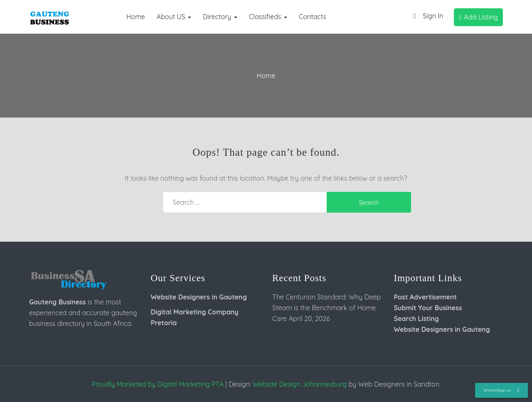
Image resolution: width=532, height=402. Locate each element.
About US (174, 17)
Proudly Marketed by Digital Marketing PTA (158, 384)
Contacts (313, 17)
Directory (220, 17)
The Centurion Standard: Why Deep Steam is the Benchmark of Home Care (326, 308)
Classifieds (268, 17)
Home (136, 17)
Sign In (426, 16)
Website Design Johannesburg (300, 384)
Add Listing (478, 17)
